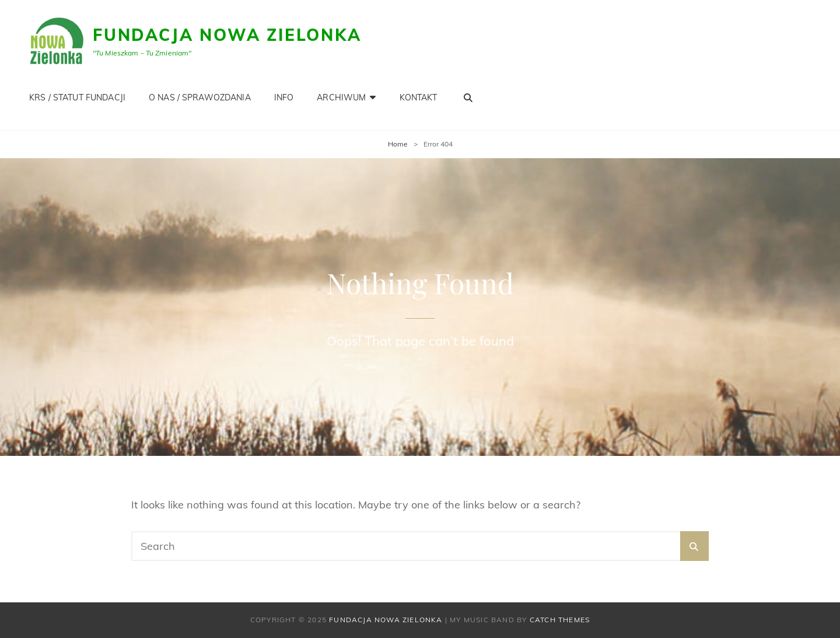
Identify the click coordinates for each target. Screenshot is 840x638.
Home (398, 144)
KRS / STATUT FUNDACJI (77, 97)
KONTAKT (419, 97)
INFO (284, 97)
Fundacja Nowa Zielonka (227, 35)
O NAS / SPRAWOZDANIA (200, 97)
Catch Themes (560, 620)
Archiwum (341, 97)
